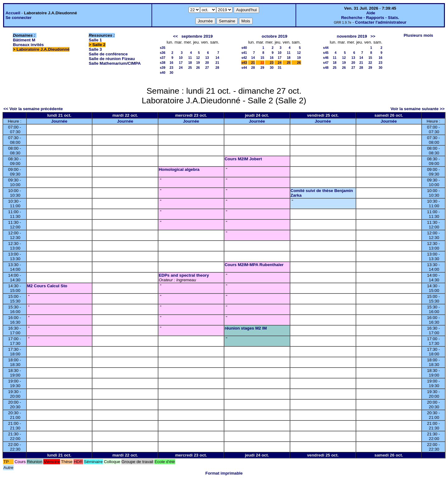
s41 (244, 53)
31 (280, 68)
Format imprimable (224, 473)
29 (262, 68)
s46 (326, 58)
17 (181, 63)
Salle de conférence (108, 54)
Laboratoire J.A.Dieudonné (43, 49)
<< (175, 36)
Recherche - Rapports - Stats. (370, 18)
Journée (59, 121)
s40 (163, 73)
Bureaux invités (28, 45)
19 (198, 63)
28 (217, 68)
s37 (163, 58)
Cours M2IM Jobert (243, 159)
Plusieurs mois (418, 35)
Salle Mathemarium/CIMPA (115, 63)
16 (171, 63)
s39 (163, 68)
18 (190, 63)
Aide (371, 13)
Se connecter (19, 18)
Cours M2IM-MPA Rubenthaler (254, 265)
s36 (163, 53)
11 (190, 58)
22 (370, 63)
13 (207, 58)
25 (190, 68)
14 (217, 58)
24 (181, 68)
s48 (326, 68)
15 (262, 58)
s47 (326, 63)
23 (171, 68)
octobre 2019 (274, 36)
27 (207, 68)
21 (217, 63)
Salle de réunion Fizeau (112, 59)
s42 (244, 58)
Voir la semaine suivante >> (418, 109)
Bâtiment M (24, 40)
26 (198, 68)
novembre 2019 (352, 36)
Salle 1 (95, 40)
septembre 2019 (197, 36)
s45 (326, 53)
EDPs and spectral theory (184, 275)
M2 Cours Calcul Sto (47, 286)
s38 (163, 63)
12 (198, 58)
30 (171, 73)
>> (373, 36)
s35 (163, 48)
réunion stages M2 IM (246, 328)
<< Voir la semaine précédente (33, 109)
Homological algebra (179, 169)
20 (207, 63)
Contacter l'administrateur (381, 22)
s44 (244, 68)
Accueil (13, 13)
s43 (244, 63)
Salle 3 (95, 49)
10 (181, 58)
